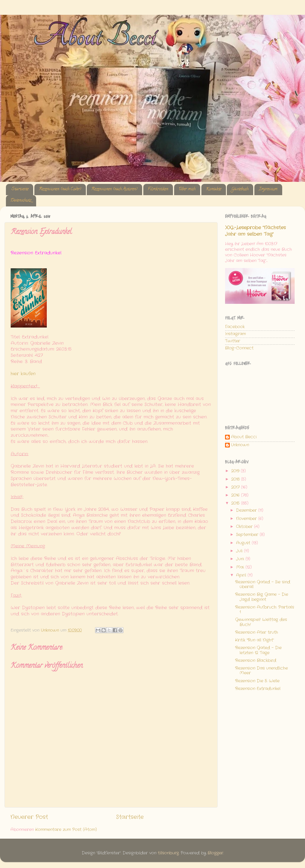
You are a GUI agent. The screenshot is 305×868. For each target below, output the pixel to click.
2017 (236, 487)
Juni (241, 559)
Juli (240, 551)
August (244, 543)
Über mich (187, 189)
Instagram (235, 334)
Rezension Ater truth (257, 632)
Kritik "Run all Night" (255, 640)
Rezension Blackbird (256, 661)
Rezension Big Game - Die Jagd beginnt (262, 597)
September (248, 535)
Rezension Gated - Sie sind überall (263, 584)
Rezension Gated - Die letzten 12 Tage (258, 650)
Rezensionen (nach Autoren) (114, 189)
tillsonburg (168, 853)
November (247, 519)
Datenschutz (21, 201)
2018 (236, 479)
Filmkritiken (158, 189)
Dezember (247, 510)
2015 (236, 503)
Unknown (240, 445)
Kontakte (213, 189)
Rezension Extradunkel (258, 689)
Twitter (233, 341)
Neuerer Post (29, 817)
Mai (241, 567)
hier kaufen (23, 374)
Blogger (215, 853)
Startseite (20, 189)
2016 (236, 495)
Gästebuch (240, 189)
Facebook (235, 327)
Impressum (268, 189)
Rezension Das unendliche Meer (261, 671)
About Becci (244, 437)
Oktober (245, 527)
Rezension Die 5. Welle (257, 681)
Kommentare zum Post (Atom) (66, 830)
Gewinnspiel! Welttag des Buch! (261, 622)
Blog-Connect (239, 348)
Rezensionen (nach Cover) (60, 189)
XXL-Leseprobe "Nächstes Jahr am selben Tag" (255, 231)
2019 (236, 471)
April (242, 575)
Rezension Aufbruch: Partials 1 (265, 610)
